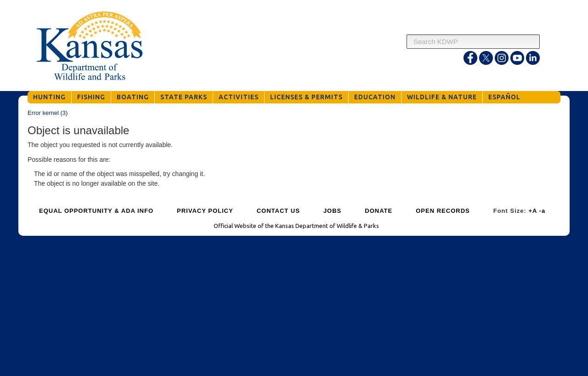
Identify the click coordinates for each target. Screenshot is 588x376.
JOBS (332, 211)
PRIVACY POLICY (205, 211)
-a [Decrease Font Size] (543, 211)
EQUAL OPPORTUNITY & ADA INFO (96, 211)
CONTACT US (278, 211)
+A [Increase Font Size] (533, 211)
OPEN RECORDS (443, 211)
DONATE (379, 211)
